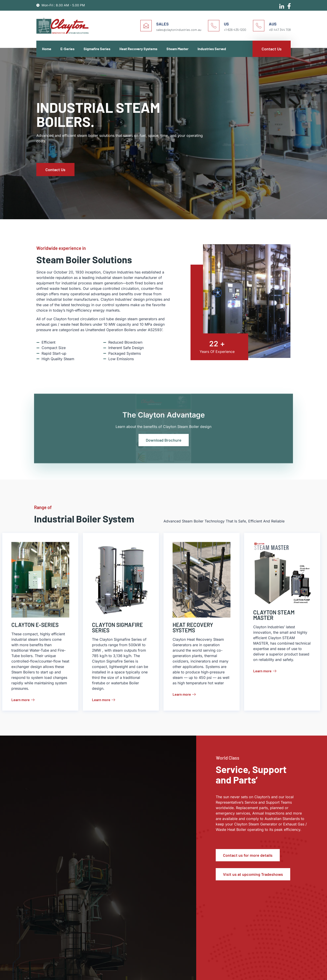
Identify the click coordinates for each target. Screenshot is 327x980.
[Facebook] (288, 5)
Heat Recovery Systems (138, 49)
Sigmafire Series (97, 49)
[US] (214, 26)
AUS (273, 24)
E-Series (67, 49)
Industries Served (212, 49)
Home (47, 49)
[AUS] (259, 26)
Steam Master (177, 49)
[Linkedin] (280, 5)
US (226, 24)
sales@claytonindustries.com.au (179, 30)
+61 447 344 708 (280, 30)
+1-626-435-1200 (235, 30)
